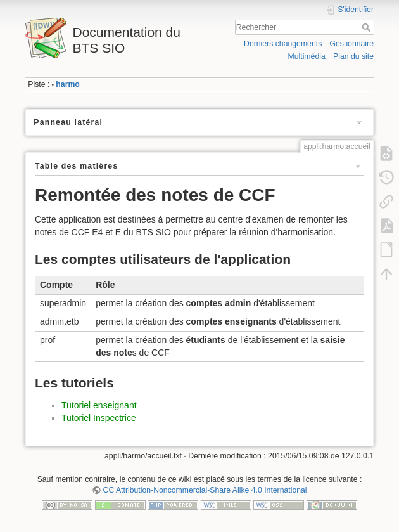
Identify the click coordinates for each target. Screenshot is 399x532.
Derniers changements (283, 44)
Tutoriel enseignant (99, 405)
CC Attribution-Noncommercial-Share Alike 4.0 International (205, 490)
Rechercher (368, 27)
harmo (67, 84)
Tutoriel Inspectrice (99, 418)
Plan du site (353, 56)
